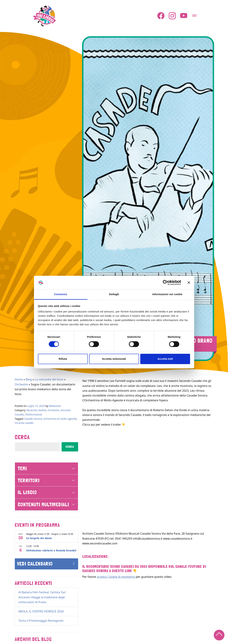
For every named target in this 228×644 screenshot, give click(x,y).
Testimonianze (34, 414)
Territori (29, 480)
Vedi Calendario (35, 564)
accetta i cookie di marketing (116, 577)
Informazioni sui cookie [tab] (167, 294)
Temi (22, 468)
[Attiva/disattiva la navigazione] (194, 14)
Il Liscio (27, 492)
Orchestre (21, 384)
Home (19, 379)
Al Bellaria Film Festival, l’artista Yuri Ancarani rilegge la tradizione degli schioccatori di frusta (42, 597)
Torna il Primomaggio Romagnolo (41, 621)
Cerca (22, 437)
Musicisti (32, 410)
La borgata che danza (39, 538)
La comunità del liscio (49, 379)
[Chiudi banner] (189, 282)
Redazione (55, 406)
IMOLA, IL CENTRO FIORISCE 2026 (41, 611)
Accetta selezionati (114, 359)
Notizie (42, 410)
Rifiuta (63, 359)
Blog (29, 379)
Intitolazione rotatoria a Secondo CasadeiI (51, 550)
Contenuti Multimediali (44, 504)
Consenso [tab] (61, 294)
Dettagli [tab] (114, 294)
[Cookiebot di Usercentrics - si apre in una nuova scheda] (165, 282)
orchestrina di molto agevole (60, 419)
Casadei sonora (33, 419)
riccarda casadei (24, 423)
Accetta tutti (165, 359)
